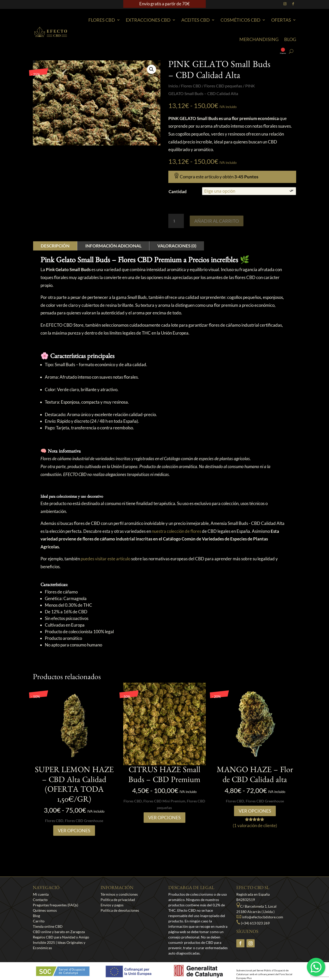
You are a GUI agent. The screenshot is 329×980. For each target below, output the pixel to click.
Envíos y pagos (112, 905)
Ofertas (281, 20)
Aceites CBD (196, 20)
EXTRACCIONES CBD (148, 20)
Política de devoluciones (120, 910)
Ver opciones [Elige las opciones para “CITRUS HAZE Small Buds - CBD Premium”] (164, 817)
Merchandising (259, 39)
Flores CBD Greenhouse (84, 821)
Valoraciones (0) (177, 246)
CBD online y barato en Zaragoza (59, 932)
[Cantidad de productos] (176, 221)
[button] (152, 69)
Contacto (40, 900)
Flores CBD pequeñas (223, 86)
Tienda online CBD (48, 926)
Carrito (39, 921)
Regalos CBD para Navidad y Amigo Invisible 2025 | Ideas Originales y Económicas (61, 942)
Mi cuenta (41, 894)
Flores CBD (102, 20)
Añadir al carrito (217, 221)
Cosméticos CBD (241, 20)
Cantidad (178, 191)
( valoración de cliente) (255, 825)
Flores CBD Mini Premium (164, 801)
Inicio (173, 86)
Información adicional (113, 246)
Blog (290, 39)
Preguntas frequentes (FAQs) (56, 905)
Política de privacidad (118, 900)
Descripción (55, 246)
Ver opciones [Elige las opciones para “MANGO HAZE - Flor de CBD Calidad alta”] (255, 811)
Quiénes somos (45, 910)
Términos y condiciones (119, 894)
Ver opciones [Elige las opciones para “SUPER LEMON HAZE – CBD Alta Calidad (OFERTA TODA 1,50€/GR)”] (74, 830)
